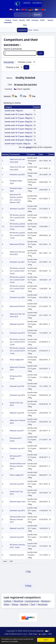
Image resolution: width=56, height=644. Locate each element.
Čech (33, 604)
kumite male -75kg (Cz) (14, 111)
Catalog (8, 20)
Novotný (24, 604)
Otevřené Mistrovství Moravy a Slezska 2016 (18, 519)
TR (24, 10)
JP (37, 10)
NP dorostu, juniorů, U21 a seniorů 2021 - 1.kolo (18, 289)
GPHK (42, 20)
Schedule (35, 20)
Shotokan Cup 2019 (17, 333)
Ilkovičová (18, 601)
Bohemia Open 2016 (18, 502)
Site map (33, 634)
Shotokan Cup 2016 (17, 510)
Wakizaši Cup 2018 (17, 413)
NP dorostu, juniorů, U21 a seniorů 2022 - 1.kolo (18, 235)
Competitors (22, 30)
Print (28, 586)
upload (29, 147)
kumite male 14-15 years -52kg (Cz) (19, 122)
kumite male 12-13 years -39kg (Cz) (19, 118)
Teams (36, 30)
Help (25, 25)
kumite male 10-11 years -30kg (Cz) (19, 114)
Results (22, 20)
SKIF (28, 20)
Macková (45, 601)
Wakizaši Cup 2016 (17, 528)
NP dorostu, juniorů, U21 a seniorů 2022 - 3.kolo (18, 218)
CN (43, 10)
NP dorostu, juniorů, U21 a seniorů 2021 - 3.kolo (18, 271)
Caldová (8, 601)
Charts (15, 20)
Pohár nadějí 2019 (17, 360)
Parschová (42, 604)
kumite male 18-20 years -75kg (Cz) (19, 140)
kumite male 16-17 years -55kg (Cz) (19, 129)
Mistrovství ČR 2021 (17, 244)
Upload (50, 20)
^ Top (28, 571)
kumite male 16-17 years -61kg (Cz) (19, 133)
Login (43, 634)
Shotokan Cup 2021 (17, 262)
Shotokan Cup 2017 (17, 448)
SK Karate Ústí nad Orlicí (25, 84)
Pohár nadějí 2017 (17, 475)
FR (18, 10)
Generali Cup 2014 (17, 555)
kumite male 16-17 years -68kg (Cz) (19, 136)
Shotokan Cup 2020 (17, 297)
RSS (50, 634)
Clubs (30, 30)
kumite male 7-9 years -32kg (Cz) (18, 144)
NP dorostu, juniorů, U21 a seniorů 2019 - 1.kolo (18, 351)
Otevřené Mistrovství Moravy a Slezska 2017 (18, 466)
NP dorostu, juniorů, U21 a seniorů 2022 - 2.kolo (18, 226)
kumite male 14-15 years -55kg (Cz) (19, 125)
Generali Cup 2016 (17, 484)
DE (31, 10)
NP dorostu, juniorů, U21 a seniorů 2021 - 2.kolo (18, 280)
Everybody (9, 62)
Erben (7, 604)
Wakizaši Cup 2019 (17, 324)
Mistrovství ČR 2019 (17, 306)
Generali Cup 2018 (17, 386)
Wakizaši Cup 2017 (17, 431)
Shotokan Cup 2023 (17, 174)
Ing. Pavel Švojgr (23, 637)
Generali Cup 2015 (17, 537)
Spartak (40, 631)
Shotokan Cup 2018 (17, 395)
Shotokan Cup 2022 (17, 209)
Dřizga (15, 604)
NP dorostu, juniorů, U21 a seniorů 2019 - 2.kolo (18, 342)
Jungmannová (32, 601)
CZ (12, 10)
